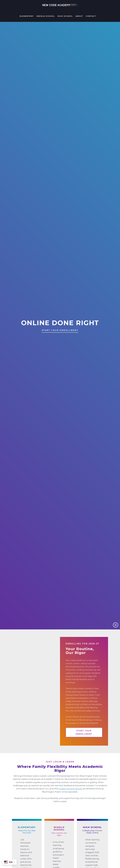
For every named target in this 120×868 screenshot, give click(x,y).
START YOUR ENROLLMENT (60, 330)
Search (99, 17)
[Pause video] (116, 625)
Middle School (46, 16)
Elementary (27, 16)
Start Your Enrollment (84, 732)
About (79, 16)
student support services (71, 789)
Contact (91, 16)
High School (65, 16)
